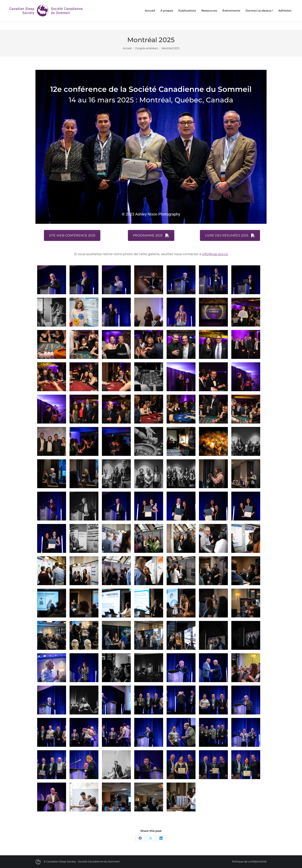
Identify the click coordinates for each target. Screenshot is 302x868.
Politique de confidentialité (249, 861)
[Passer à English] (274, 4)
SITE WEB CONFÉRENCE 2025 (72, 235)
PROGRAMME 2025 (151, 235)
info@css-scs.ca (215, 254)
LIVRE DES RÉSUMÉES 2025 (230, 235)
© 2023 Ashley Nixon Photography (151, 214)
